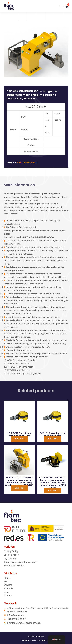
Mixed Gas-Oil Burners (27, 162)
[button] (61, 6)
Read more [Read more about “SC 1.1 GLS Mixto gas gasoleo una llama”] (53, 439)
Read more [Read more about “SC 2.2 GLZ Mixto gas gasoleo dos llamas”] (19, 439)
